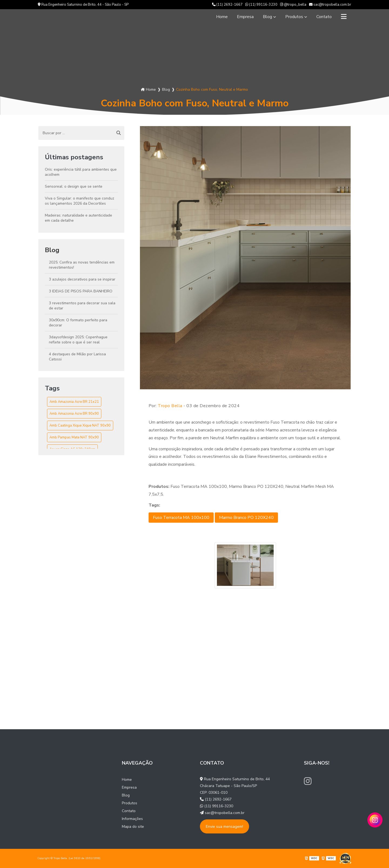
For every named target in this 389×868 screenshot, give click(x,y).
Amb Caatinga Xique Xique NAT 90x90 (80, 425)
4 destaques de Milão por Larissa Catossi (77, 357)
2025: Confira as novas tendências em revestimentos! (82, 265)
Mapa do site (133, 827)
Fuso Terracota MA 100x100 (181, 518)
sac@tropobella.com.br (330, 5)
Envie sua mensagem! (224, 826)
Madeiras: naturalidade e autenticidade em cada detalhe (78, 218)
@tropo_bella (293, 5)
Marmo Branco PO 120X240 (246, 518)
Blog (267, 17)
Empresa (245, 17)
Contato (324, 17)
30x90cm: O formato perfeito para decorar (78, 323)
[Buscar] (119, 133)
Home (222, 17)
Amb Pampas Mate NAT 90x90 (74, 437)
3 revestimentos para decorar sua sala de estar (82, 306)
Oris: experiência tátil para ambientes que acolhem (81, 172)
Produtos (294, 17)
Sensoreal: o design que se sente (74, 186)
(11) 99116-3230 (261, 5)
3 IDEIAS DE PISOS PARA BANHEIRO (81, 291)
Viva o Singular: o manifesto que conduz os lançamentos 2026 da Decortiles (80, 201)
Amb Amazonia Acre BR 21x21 (74, 402)
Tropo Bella (170, 406)
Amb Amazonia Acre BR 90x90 (74, 414)
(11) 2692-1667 (227, 5)
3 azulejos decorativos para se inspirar (82, 279)
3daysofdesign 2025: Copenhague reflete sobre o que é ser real (78, 340)
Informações (132, 819)
